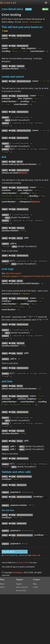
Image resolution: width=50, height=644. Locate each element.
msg (13, 36)
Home (2, 584)
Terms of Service (22, 587)
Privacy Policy (21, 590)
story (34, 555)
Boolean (23, 173)
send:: (5, 36)
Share (28, 9)
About (2, 587)
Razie (7, 555)
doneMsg (33, 196)
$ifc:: (8, 120)
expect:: (5, 117)
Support (19, 584)
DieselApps (18, 573)
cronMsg (25, 193)
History (21, 562)
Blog (35, 584)
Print (27, 562)
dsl (39, 555)
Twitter (36, 587)
